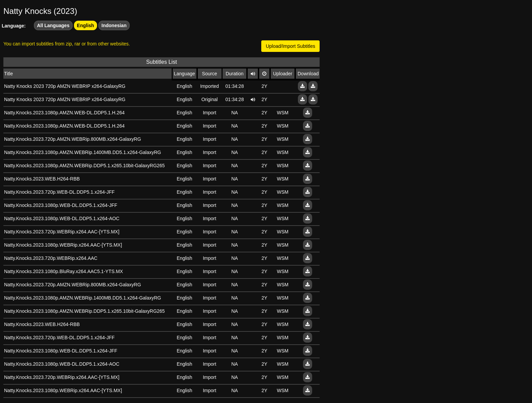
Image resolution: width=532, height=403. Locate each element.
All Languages (53, 25)
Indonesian (114, 25)
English (86, 25)
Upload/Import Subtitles (290, 46)
